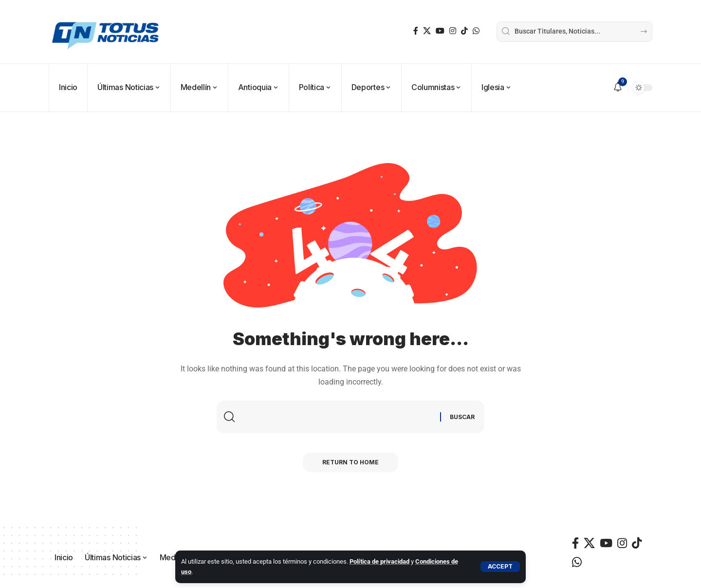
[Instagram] (453, 31)
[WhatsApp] (476, 31)
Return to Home (350, 462)
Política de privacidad (379, 561)
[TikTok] (464, 31)
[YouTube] (440, 31)
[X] (427, 31)
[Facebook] (416, 31)
